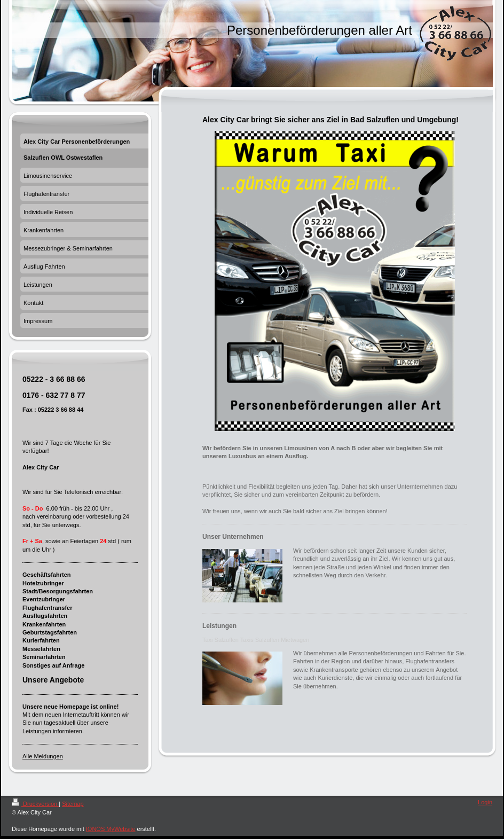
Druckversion (35, 804)
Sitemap (73, 804)
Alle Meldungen (43, 756)
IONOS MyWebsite (111, 829)
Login (485, 802)
